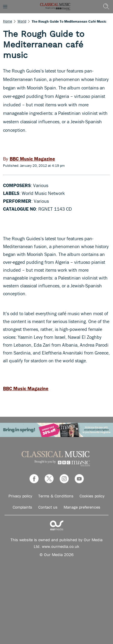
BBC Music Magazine (26, 388)
